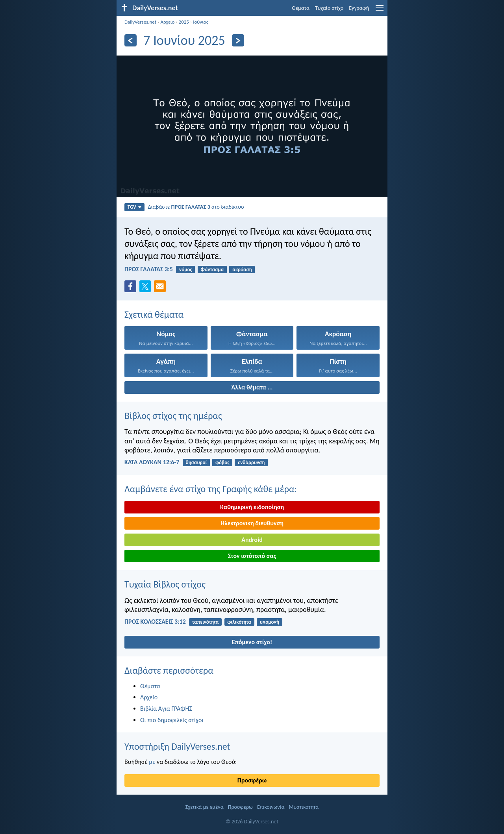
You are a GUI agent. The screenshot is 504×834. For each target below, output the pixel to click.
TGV (134, 207)
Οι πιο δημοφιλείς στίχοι (172, 720)
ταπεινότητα (206, 622)
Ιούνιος (201, 22)
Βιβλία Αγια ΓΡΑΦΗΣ (166, 709)
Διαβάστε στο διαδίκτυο (196, 207)
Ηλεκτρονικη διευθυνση (252, 523)
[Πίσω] (131, 40)
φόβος (222, 462)
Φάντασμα (212, 270)
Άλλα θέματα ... (252, 387)
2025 (184, 22)
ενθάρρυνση (251, 462)
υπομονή (270, 622)
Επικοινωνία (271, 807)
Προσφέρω (252, 780)
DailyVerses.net (140, 22)
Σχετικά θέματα (154, 314)
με (152, 762)
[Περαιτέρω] (238, 40)
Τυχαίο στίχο (329, 8)
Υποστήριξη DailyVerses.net (177, 746)
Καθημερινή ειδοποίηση (252, 507)
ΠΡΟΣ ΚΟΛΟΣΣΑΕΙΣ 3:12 (155, 622)
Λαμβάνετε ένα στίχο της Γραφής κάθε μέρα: (211, 489)
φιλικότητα (239, 622)
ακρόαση (242, 270)
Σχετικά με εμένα (205, 807)
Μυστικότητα (304, 807)
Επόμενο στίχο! (252, 642)
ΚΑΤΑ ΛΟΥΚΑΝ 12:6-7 (152, 462)
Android (252, 540)
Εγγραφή (359, 8)
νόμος (186, 270)
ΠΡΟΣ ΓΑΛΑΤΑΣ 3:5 (149, 269)
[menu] (380, 11)
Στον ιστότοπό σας (252, 556)
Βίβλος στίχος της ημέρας (173, 416)
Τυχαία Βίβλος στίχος (165, 584)
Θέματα (301, 8)
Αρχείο (167, 22)
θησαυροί (196, 462)
